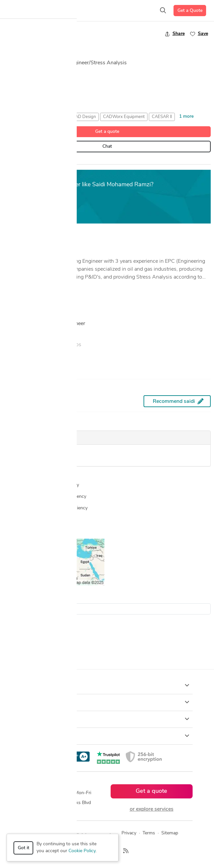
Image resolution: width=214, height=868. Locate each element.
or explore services (152, 809)
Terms (149, 833)
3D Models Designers (26, 631)
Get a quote (107, 132)
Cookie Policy (82, 851)
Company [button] (107, 719)
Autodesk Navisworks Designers (37, 648)
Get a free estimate (33, 208)
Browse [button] (107, 702)
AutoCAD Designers (24, 639)
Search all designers (27, 598)
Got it (24, 848)
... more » (14, 285)
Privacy (129, 833)
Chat (107, 147)
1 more (186, 117)
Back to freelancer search (32, 34)
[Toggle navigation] (15, 11)
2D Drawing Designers (27, 623)
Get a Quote (190, 11)
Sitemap (170, 833)
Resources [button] (107, 736)
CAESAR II (162, 117)
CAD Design (84, 117)
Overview (15, 161)
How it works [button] (107, 685)
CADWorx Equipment (124, 117)
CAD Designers (19, 656)
